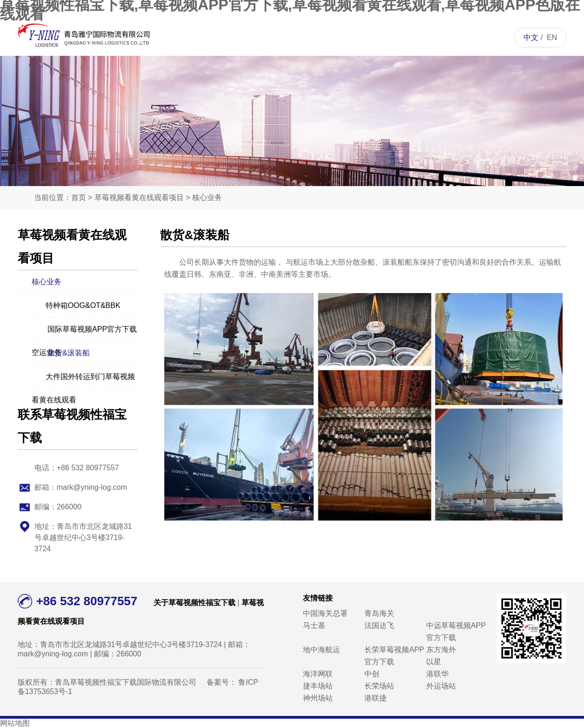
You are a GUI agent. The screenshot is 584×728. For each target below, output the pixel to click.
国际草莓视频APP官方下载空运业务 (84, 330)
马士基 (314, 625)
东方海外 (441, 650)
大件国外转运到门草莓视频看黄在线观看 (83, 377)
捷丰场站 (318, 686)
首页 (212, 37)
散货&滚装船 (61, 352)
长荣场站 (379, 686)
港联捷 (376, 698)
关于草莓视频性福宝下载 (260, 74)
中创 (372, 674)
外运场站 (441, 686)
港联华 (437, 674)
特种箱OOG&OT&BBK (76, 305)
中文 (531, 37)
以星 (434, 662)
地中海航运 (322, 650)
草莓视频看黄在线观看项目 (308, 74)
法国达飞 (379, 625)
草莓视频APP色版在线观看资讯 (356, 74)
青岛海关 (379, 613)
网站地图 (15, 723)
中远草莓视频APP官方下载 (456, 631)
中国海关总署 (325, 613)
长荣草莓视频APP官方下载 (394, 656)
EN (552, 37)
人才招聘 (403, 37)
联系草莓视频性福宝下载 (451, 74)
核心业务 (207, 197)
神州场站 (318, 698)
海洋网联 (318, 674)
